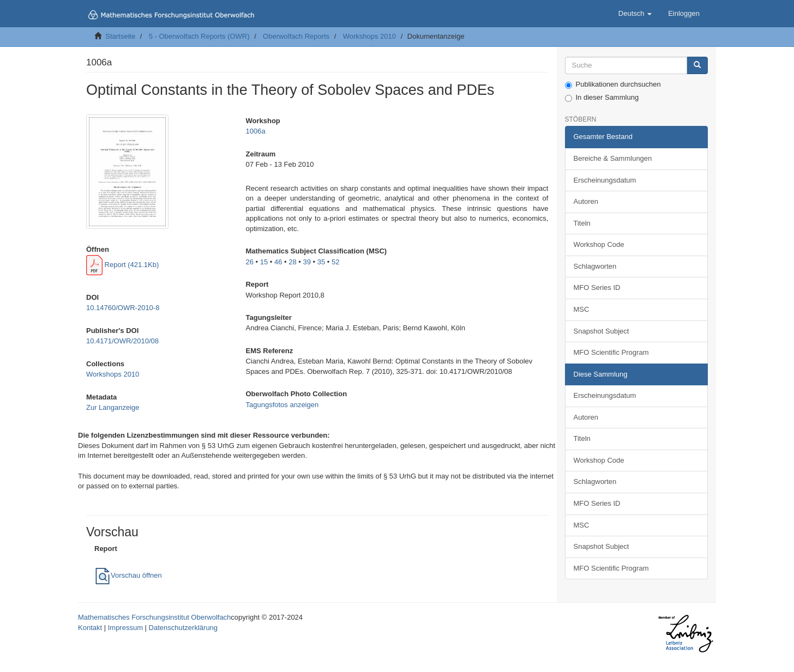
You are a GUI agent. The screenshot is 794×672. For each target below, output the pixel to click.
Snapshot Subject (601, 331)
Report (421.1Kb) (122, 265)
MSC (582, 309)
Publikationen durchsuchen (613, 84)
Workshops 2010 (369, 36)
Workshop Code (599, 244)
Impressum (125, 628)
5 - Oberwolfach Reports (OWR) (199, 36)
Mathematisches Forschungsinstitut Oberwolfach (154, 617)
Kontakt (90, 628)
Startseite (120, 36)
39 (306, 262)
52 (335, 262)
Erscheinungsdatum (605, 180)
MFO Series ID (597, 287)
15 (264, 262)
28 (292, 262)
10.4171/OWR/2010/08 (122, 341)
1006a (255, 131)
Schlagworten (595, 266)
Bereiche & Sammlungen (613, 158)
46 (278, 262)
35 (321, 262)
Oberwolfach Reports (296, 36)
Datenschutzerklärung (183, 628)
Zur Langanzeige (113, 407)
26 (249, 262)
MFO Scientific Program (611, 352)
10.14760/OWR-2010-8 (123, 308)
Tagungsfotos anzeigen (282, 405)
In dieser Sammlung (602, 98)
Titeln (582, 223)
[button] (635, 14)
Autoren (586, 201)
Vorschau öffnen (128, 575)
